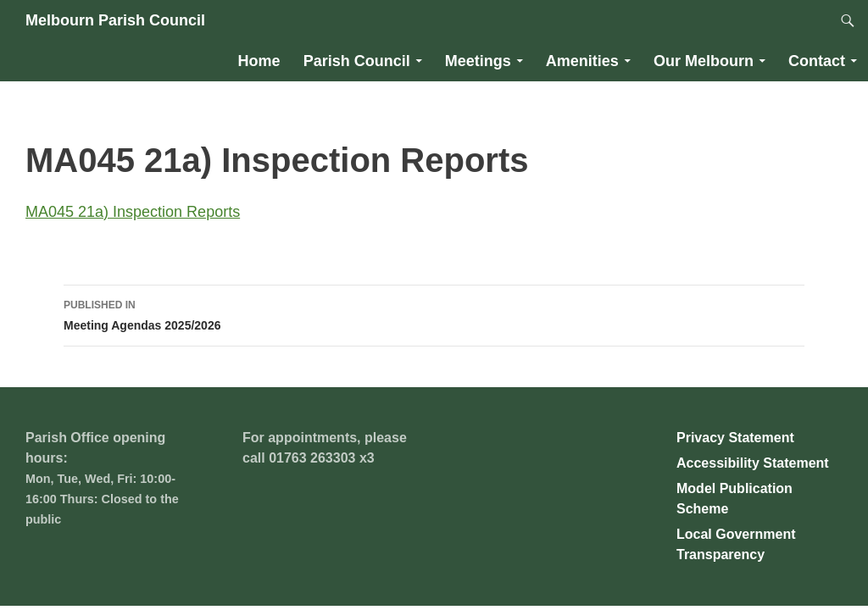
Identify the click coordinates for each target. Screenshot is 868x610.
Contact (817, 61)
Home (259, 61)
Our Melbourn (704, 61)
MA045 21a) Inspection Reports (133, 212)
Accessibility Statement (753, 463)
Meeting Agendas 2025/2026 (434, 313)
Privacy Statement (735, 438)
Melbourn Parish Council (115, 20)
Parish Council (357, 61)
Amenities (582, 61)
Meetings (478, 61)
